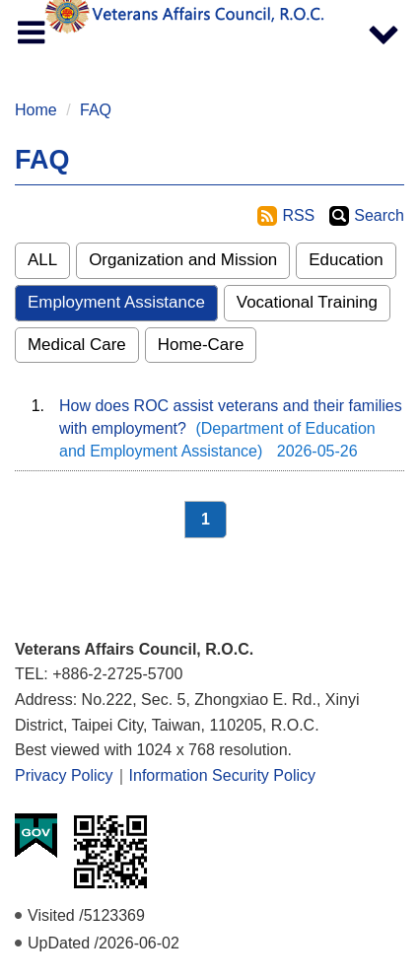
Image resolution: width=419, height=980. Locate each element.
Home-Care (201, 345)
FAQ (96, 110)
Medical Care (77, 345)
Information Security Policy (222, 775)
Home (36, 110)
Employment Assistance (116, 302)
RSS (298, 215)
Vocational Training (307, 302)
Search (379, 215)
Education (346, 260)
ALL (42, 260)
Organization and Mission (183, 260)
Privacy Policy (64, 775)
